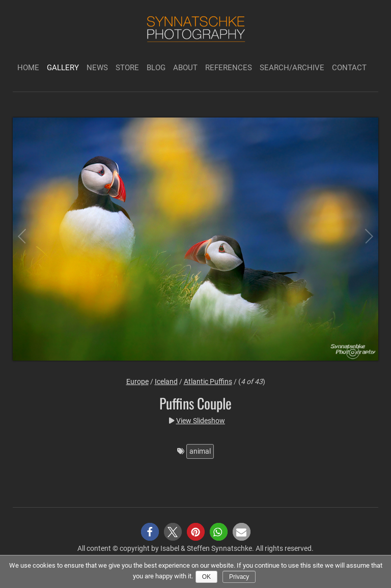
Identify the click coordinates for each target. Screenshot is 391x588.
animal (200, 451)
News (97, 68)
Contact (349, 68)
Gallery (63, 68)
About (185, 68)
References (229, 68)
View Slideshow (201, 421)
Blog (156, 68)
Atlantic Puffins (208, 381)
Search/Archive (292, 68)
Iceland (166, 381)
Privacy (239, 577)
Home (28, 68)
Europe (137, 381)
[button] (150, 532)
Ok (206, 577)
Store (127, 68)
